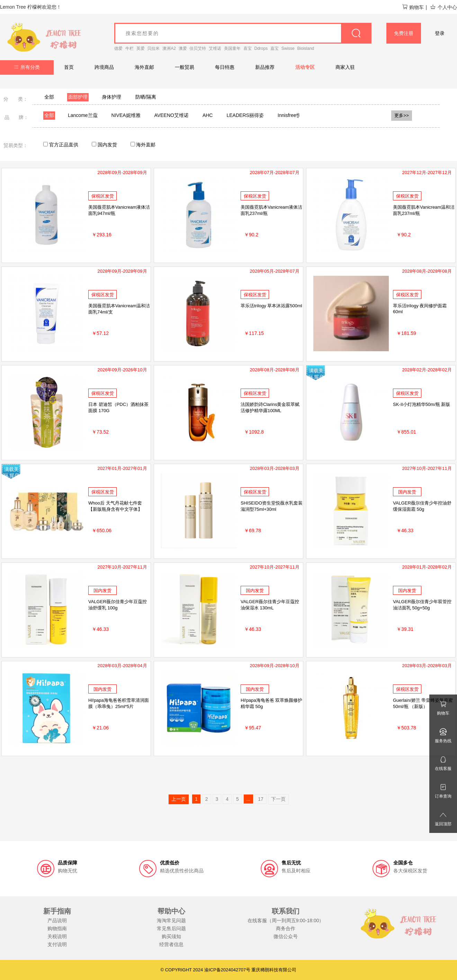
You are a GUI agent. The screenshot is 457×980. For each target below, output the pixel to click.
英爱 (141, 48)
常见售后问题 (171, 928)
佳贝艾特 (198, 48)
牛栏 (129, 48)
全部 (49, 97)
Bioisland (306, 48)
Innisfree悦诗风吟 (297, 115)
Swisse (288, 48)
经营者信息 (171, 944)
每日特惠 (225, 67)
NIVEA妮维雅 (126, 115)
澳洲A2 (169, 48)
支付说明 (57, 944)
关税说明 (57, 936)
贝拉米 (153, 48)
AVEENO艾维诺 (172, 115)
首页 (69, 67)
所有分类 (27, 67)
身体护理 (111, 97)
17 (261, 799)
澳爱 (183, 48)
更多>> (402, 115)
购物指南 (57, 928)
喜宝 (248, 48)
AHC (208, 115)
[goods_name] (243, 33)
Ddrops (261, 48)
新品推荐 (265, 67)
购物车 (413, 7)
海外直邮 (144, 67)
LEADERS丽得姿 (245, 115)
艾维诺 (215, 48)
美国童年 (232, 48)
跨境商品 (104, 67)
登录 (440, 33)
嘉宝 (275, 48)
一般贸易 (185, 67)
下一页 (278, 799)
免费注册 (404, 33)
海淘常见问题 (171, 920)
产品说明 (57, 920)
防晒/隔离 (146, 97)
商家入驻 (345, 67)
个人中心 (443, 7)
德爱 (118, 48)
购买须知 (171, 936)
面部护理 (78, 97)
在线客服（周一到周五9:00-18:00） (286, 920)
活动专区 (305, 67)
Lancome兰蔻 (83, 115)
